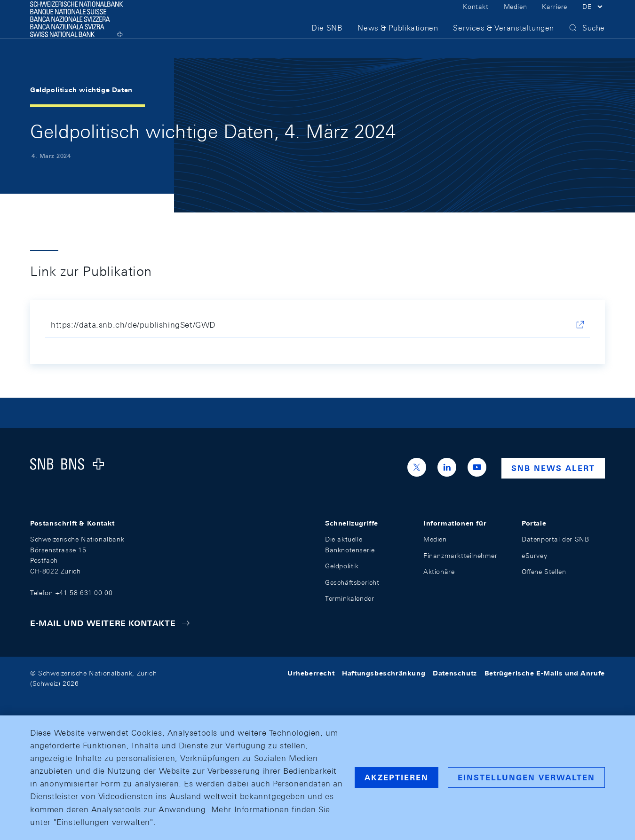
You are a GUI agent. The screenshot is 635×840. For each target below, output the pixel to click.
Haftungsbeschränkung (384, 673)
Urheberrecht (311, 673)
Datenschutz (455, 673)
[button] (594, 18)
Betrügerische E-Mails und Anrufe (545, 673)
